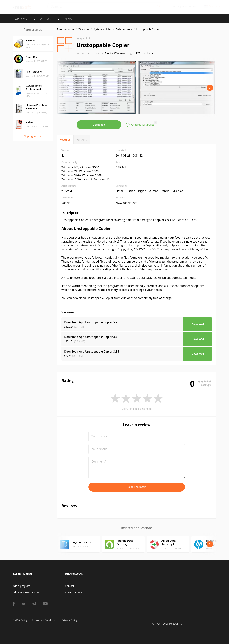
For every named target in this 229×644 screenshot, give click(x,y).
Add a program (21, 586)
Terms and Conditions (44, 620)
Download (99, 125)
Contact (70, 586)
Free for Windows (115, 53)
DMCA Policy (20, 620)
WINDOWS (21, 19)
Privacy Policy (69, 620)
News (68, 19)
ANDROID (46, 19)
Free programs (66, 29)
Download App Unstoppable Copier (91, 322)
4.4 (83, 53)
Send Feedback (137, 487)
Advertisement (74, 592)
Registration (189, 7)
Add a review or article (26, 592)
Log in (176, 7)
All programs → (33, 136)
